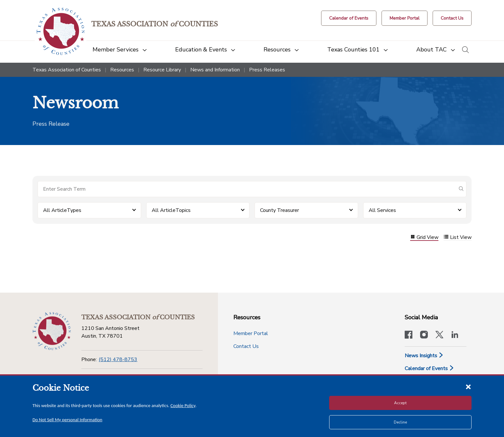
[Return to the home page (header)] (61, 31)
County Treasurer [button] (279, 210)
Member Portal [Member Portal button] (251, 333)
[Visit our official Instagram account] (424, 335)
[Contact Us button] (452, 18)
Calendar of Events (429, 369)
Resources (122, 70)
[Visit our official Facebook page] (409, 335)
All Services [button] (382, 210)
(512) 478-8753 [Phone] (118, 360)
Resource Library (162, 70)
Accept (400, 403)
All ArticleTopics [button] (171, 210)
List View (458, 237)
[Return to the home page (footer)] (52, 331)
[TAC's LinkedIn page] (455, 335)
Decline (400, 422)
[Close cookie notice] (468, 387)
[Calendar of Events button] (349, 18)
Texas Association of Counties (67, 70)
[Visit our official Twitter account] (439, 335)
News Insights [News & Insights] (424, 356)
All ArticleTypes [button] (62, 210)
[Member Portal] (405, 18)
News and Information (215, 70)
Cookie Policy (183, 405)
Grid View (424, 237)
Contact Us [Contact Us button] (246, 346)
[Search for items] (247, 189)
